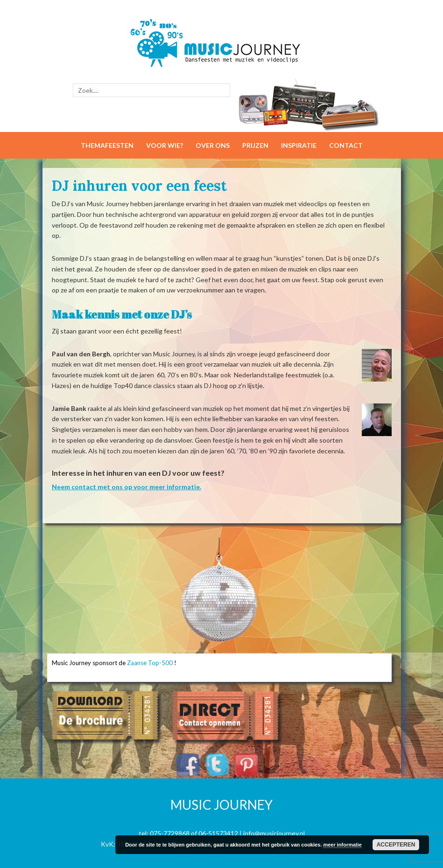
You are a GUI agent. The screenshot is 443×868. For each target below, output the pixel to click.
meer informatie (342, 845)
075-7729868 (170, 833)
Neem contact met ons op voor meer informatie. (127, 487)
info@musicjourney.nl (274, 833)
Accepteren (396, 845)
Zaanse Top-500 (150, 663)
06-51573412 (218, 833)
